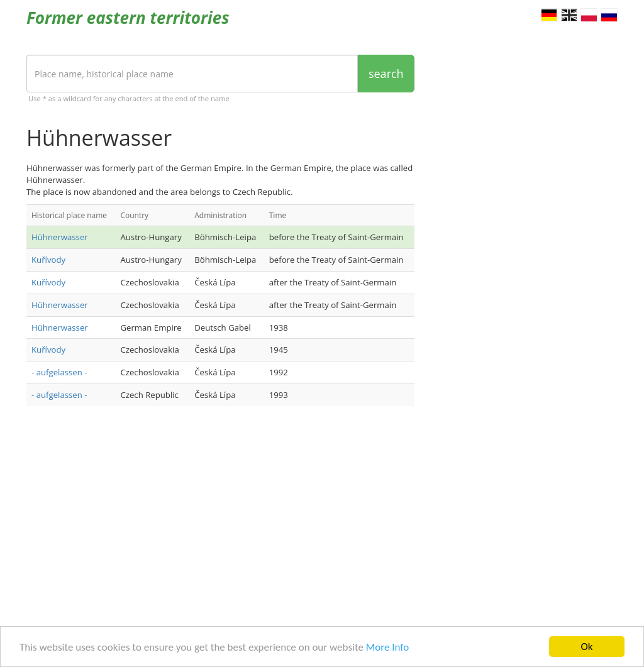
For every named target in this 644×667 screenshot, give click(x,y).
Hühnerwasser (60, 237)
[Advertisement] (220, 516)
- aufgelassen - (59, 372)
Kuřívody (48, 260)
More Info (387, 647)
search (386, 74)
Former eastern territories (128, 18)
